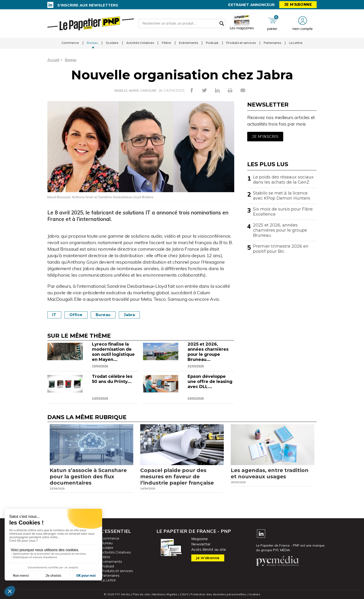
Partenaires (272, 43)
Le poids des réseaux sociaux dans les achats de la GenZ (283, 180)
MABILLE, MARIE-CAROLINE (135, 91)
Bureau (92, 43)
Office (76, 315)
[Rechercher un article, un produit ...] (182, 23)
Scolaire (112, 43)
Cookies (254, 594)
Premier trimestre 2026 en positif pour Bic (281, 249)
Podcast (212, 43)
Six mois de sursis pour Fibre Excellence (283, 212)
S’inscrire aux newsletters (88, 5)
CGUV (184, 594)
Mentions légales (165, 594)
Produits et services (241, 43)
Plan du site (141, 594)
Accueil (53, 60)
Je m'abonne (298, 5)
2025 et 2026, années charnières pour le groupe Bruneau (280, 230)
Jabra (129, 315)
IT (54, 315)
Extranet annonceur (251, 5)
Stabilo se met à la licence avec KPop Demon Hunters (282, 196)
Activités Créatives (140, 43)
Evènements (188, 43)
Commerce (70, 43)
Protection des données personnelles (218, 594)
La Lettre (296, 43)
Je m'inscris (265, 137)
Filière (166, 43)
